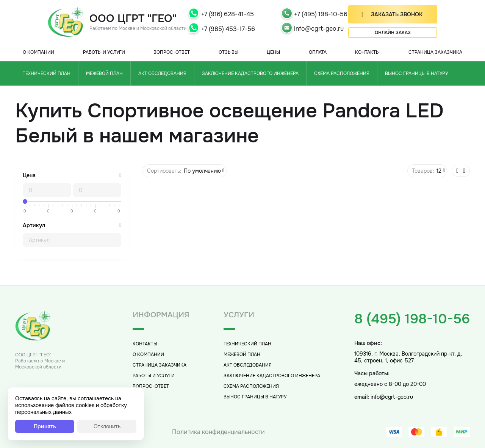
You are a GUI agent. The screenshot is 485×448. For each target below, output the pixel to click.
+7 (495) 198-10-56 (321, 14)
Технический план (47, 73)
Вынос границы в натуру (416, 73)
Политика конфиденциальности (218, 432)
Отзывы (228, 52)
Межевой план (104, 73)
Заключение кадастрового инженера (250, 73)
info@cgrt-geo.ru (319, 29)
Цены (273, 52)
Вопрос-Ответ (172, 52)
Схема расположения (342, 73)
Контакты (367, 52)
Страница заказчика (435, 52)
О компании (38, 52)
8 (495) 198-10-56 (412, 319)
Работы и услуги (104, 52)
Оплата (318, 52)
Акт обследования (162, 73)
